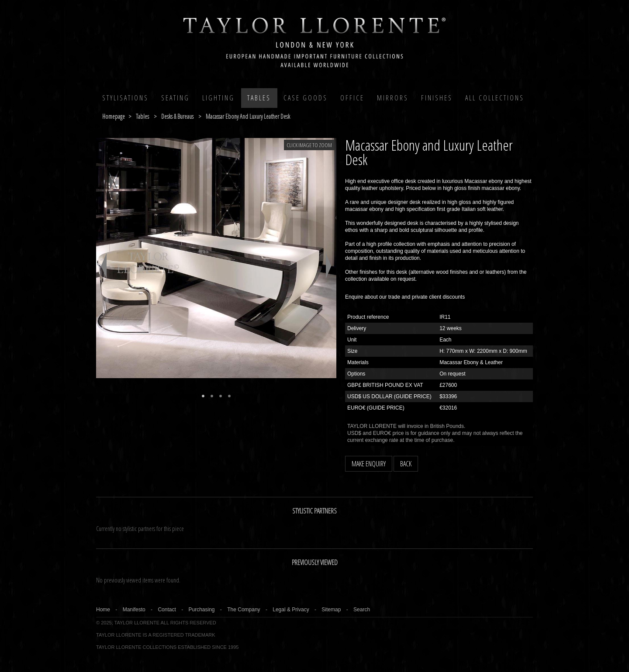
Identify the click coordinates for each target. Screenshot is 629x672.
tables (142, 116)
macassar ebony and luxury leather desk (248, 116)
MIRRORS (393, 98)
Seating (175, 98)
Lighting (218, 98)
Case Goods (306, 98)
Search (362, 610)
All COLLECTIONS (495, 98)
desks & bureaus (177, 116)
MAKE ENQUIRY (369, 464)
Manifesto (134, 610)
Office (352, 98)
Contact (167, 610)
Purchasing (201, 610)
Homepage (114, 116)
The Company (244, 610)
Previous (104, 266)
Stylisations (125, 98)
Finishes (437, 98)
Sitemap (331, 610)
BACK (406, 464)
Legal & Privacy (291, 610)
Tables (259, 98)
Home (103, 610)
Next (329, 266)
